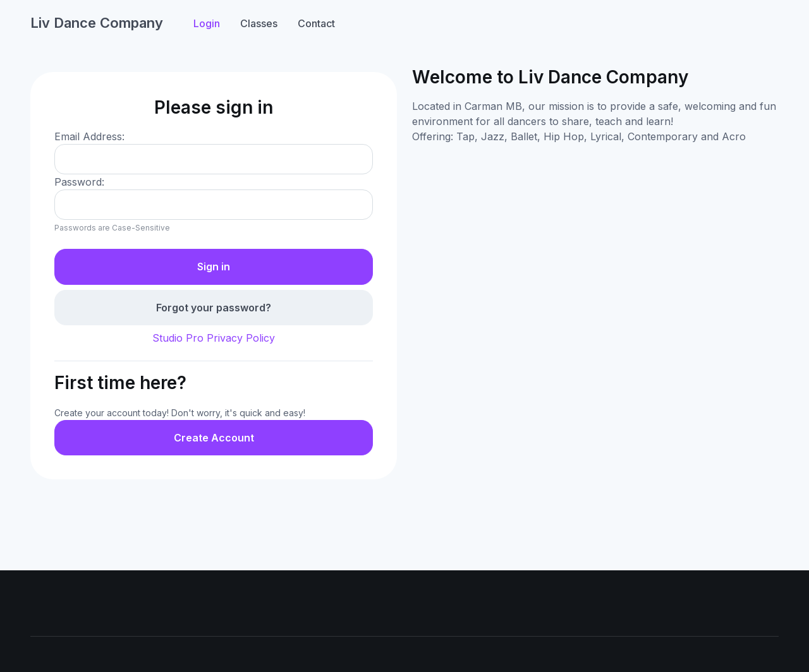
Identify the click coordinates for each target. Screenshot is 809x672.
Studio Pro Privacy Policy (214, 338)
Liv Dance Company (97, 23)
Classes (259, 23)
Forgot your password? (214, 308)
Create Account (214, 438)
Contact (316, 23)
